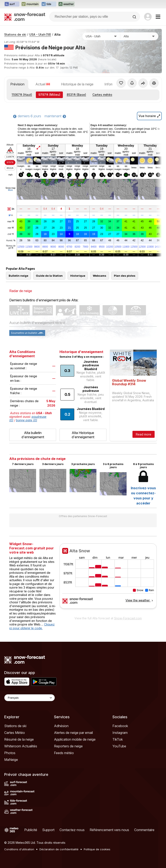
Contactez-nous (72, 830)
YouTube (119, 746)
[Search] (135, 17)
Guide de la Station (49, 276)
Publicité (31, 830)
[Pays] (101, 36)
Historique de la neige (77, 84)
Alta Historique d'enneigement (83, 435)
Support (48, 830)
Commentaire (144, 830)
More (10, 190)
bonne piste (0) (27, 420)
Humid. (11, 241)
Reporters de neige (68, 746)
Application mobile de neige (75, 739)
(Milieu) (49, 95)
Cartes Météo (15, 733)
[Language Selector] (30, 698)
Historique (78, 276)
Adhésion (61, 726)
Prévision (17, 84)
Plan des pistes (125, 276)
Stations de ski (15, 34)
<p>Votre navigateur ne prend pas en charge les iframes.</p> (108, 579)
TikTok (118, 739)
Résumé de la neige (19, 739)
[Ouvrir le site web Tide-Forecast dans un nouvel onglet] (49, 4)
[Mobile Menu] (158, 17)
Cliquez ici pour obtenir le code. (32, 626)
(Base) (76, 95)
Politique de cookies (97, 849)
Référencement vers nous (109, 830)
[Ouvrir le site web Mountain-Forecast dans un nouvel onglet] (30, 4)
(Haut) (22, 95)
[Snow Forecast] (25, 17)
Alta (57, 34)
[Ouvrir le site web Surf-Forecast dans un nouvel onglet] (12, 4)
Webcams (100, 276)
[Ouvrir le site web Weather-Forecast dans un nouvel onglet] (66, 4)
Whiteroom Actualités (21, 746)
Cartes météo (102, 95)
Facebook (120, 726)
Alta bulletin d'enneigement (33, 435)
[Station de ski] (139, 36)
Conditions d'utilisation (19, 849)
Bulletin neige (18, 276)
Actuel (43, 84)
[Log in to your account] (148, 17)
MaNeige (11, 760)
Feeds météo (64, 753)
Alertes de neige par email (73, 733)
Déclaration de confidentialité (59, 849)
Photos (10, 753)
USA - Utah (40, 34)
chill (11, 234)
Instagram (120, 733)
